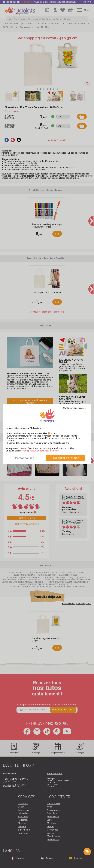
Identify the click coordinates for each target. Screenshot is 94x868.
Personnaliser (25, 458)
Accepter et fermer (66, 458)
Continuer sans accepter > (76, 408)
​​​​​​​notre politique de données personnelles (42, 451)
